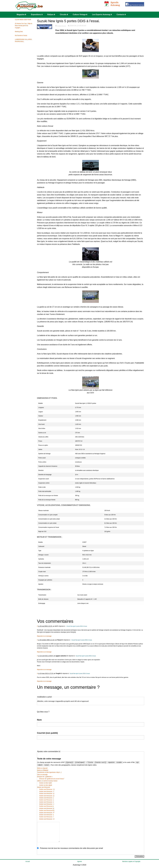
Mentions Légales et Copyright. (131, 861)
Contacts (121, 15)
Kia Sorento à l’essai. (21, 36)
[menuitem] (22, 15)
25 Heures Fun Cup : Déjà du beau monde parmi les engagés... (24, 26)
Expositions (37, 15)
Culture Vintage (80, 15)
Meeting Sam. (19, 32)
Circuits (64, 15)
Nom (39, 720)
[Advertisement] (81, 6)
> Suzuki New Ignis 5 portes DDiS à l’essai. (77, 626)
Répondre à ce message (44, 636)
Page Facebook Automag (135, 4)
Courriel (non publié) (47, 733)
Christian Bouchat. (62, 26)
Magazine (21, 15)
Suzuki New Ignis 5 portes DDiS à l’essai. (86, 656)
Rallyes (51, 15)
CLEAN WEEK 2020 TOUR (23, 20)
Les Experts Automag (102, 15)
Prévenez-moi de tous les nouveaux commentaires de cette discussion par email (71, 848)
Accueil (28, 861)
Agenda (79, 861)
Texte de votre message (49, 759)
